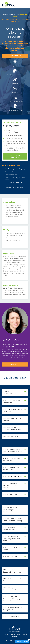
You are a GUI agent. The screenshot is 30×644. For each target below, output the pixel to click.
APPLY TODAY (15, 56)
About (6, 635)
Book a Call (15, 364)
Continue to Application (15, 156)
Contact (12, 635)
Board (19, 635)
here (25, 294)
